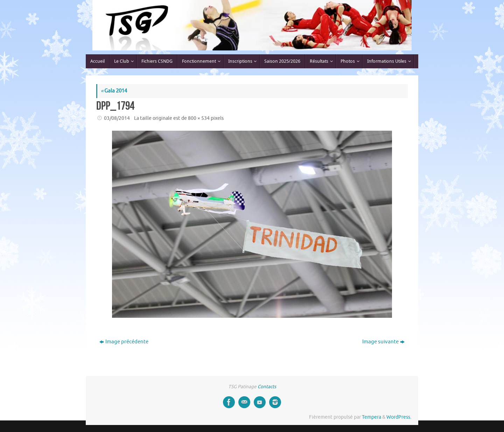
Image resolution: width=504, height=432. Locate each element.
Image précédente (124, 342)
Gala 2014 (114, 91)
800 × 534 (199, 118)
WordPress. (399, 417)
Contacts (267, 387)
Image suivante (383, 342)
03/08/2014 (117, 118)
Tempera (372, 417)
